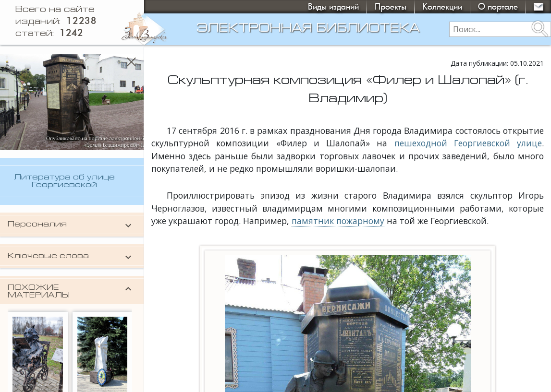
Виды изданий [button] (333, 6)
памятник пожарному (338, 221)
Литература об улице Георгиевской (64, 181)
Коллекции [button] (442, 6)
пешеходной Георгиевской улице (468, 143)
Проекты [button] (391, 6)
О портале (498, 6)
